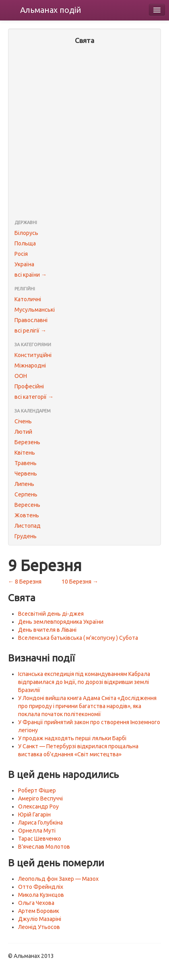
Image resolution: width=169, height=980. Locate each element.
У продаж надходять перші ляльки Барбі (72, 738)
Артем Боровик (39, 911)
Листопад (28, 526)
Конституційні (33, 355)
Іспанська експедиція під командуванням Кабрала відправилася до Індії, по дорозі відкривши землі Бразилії (84, 682)
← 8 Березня (25, 582)
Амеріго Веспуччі (40, 798)
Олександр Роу (38, 806)
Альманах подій (51, 10)
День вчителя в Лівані (47, 630)
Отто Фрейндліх (41, 887)
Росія (21, 254)
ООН (21, 376)
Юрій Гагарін (34, 815)
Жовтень (27, 515)
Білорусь (26, 233)
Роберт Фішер (37, 790)
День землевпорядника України (61, 622)
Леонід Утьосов (39, 927)
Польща (25, 243)
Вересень (27, 505)
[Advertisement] (84, 133)
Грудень (26, 536)
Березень (27, 442)
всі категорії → (34, 397)
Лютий (23, 432)
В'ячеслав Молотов (44, 847)
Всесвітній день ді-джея (51, 614)
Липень (24, 484)
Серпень (26, 494)
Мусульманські (35, 310)
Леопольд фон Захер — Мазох (58, 879)
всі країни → (31, 275)
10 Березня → (80, 582)
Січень (23, 421)
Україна (24, 264)
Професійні (29, 386)
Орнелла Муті (37, 831)
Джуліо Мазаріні (40, 919)
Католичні (28, 299)
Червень (26, 474)
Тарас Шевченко (40, 839)
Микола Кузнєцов (41, 895)
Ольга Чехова (36, 903)
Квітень (25, 453)
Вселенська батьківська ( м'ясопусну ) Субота (78, 638)
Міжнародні (30, 365)
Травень (26, 463)
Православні (31, 320)
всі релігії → (30, 331)
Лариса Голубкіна (40, 823)
